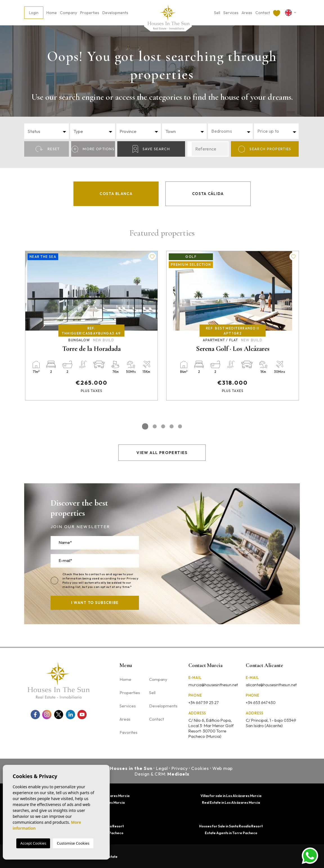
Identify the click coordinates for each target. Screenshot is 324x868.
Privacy (180, 768)
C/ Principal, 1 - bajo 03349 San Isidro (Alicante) (271, 723)
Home (52, 13)
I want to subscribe (95, 603)
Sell (217, 13)
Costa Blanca (116, 194)
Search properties (265, 149)
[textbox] (48, 131)
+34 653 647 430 (261, 703)
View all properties (162, 453)
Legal (162, 768)
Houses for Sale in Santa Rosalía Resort (231, 826)
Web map (223, 768)
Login (34, 13)
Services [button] (231, 13)
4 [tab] (172, 426)
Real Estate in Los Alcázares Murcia (231, 802)
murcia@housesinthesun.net (213, 685)
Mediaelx (178, 774)
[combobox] (47, 131)
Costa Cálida (208, 194)
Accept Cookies (33, 843)
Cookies (200, 768)
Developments (115, 13)
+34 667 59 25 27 (203, 703)
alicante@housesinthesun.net (271, 685)
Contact (263, 13)
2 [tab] (155, 426)
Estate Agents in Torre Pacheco (231, 833)
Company (68, 13)
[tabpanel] (91, 326)
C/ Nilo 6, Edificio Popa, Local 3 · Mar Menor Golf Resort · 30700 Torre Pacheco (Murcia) (211, 728)
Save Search (151, 149)
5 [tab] (180, 426)
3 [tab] (163, 426)
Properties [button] (90, 13)
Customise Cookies (73, 843)
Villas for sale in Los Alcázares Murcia (231, 796)
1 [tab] (145, 426)
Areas (247, 13)
